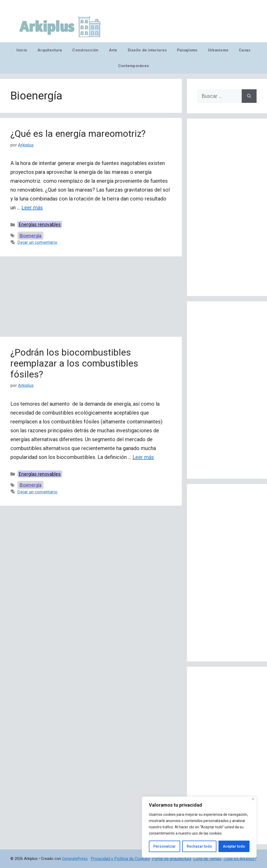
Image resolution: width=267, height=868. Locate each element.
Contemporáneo (134, 66)
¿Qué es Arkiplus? (240, 859)
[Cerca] (253, 799)
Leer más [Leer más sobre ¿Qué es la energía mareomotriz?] (32, 208)
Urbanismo (218, 50)
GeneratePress (75, 859)
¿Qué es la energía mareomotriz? (78, 134)
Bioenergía (31, 236)
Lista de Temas (207, 859)
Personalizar (165, 846)
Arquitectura (50, 50)
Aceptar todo (234, 846)
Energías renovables (40, 224)
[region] (199, 827)
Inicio (22, 50)
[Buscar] (249, 96)
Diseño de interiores (147, 50)
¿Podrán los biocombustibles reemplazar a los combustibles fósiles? (74, 364)
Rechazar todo (199, 846)
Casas (245, 50)
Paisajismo (187, 50)
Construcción (85, 50)
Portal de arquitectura (172, 859)
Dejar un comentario (37, 242)
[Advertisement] (91, 298)
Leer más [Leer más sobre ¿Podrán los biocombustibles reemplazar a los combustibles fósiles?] (143, 457)
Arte (113, 50)
